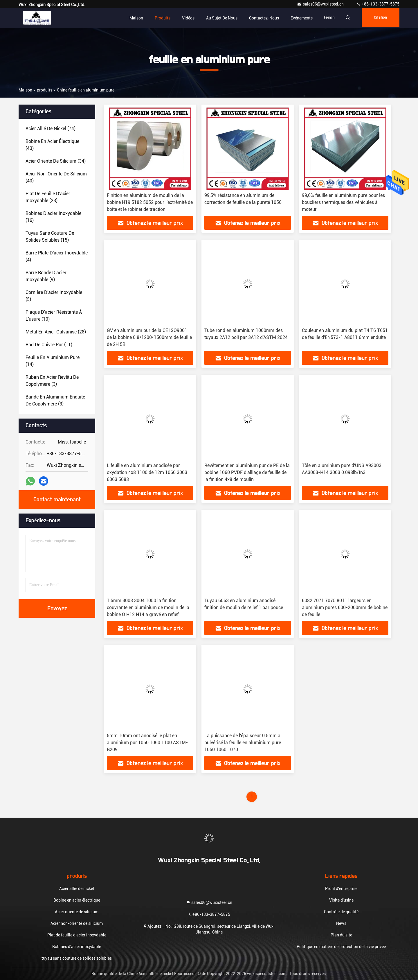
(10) (54, 316)
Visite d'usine (341, 900)
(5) (54, 296)
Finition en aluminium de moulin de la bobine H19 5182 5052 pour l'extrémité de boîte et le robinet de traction (150, 202)
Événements (296, 18)
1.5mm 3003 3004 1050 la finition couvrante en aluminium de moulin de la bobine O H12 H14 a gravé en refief (148, 607)
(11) (49, 345)
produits (45, 90)
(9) (46, 276)
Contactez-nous (258, 18)
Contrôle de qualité (341, 912)
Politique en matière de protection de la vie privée (341, 947)
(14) (53, 361)
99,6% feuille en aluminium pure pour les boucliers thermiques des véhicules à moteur (343, 202)
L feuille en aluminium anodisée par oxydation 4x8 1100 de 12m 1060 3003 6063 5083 (147, 472)
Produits (157, 18)
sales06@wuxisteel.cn (321, 4)
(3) (52, 381)
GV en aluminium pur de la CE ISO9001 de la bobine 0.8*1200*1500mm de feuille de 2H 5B (149, 337)
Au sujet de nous (216, 18)
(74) (51, 129)
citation (379, 18)
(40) (56, 177)
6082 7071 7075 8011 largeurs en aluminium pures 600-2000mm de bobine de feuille (345, 607)
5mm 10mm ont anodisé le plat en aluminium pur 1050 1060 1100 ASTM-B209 (147, 743)
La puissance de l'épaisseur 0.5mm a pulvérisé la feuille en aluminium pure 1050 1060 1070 (243, 743)
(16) (53, 217)
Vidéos (183, 18)
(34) (56, 161)
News (341, 923)
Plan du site (341, 935)
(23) (48, 197)
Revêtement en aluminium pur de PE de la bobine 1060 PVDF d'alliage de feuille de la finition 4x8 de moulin (247, 472)
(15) (50, 237)
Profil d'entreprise (341, 889)
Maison (131, 18)
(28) (56, 332)
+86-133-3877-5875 (378, 4)
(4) (57, 256)
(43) (52, 145)
